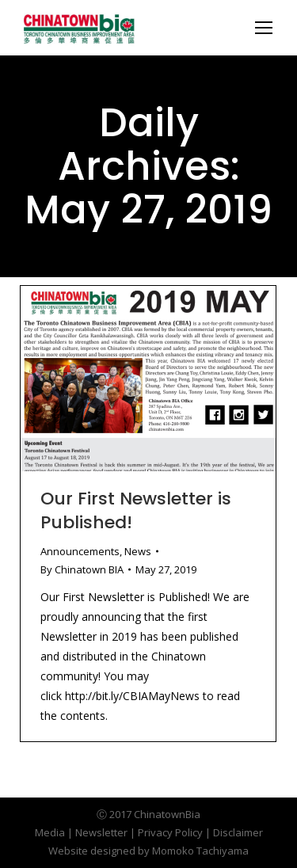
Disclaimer (238, 832)
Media (50, 832)
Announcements (80, 551)
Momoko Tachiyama (200, 851)
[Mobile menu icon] (264, 28)
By (82, 569)
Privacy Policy (170, 832)
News (138, 551)
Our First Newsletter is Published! (136, 510)
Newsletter (101, 832)
